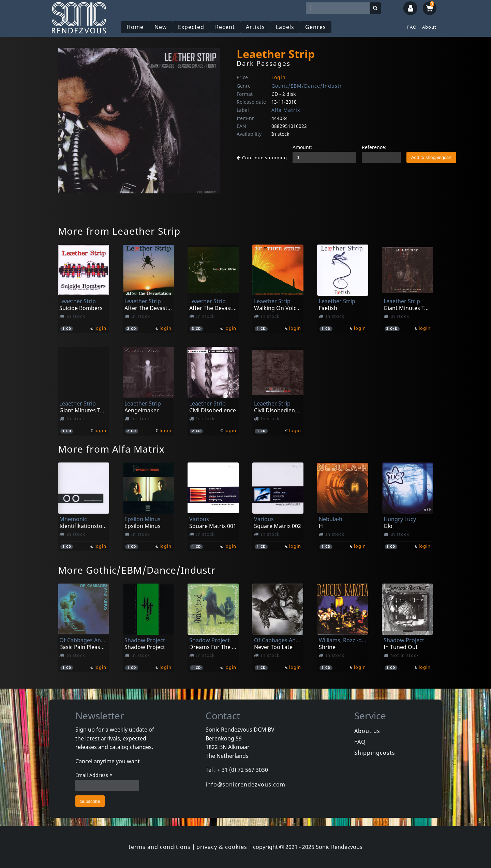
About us (367, 731)
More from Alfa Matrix (111, 449)
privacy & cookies (222, 847)
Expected (191, 27)
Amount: (302, 147)
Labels (285, 27)
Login (279, 77)
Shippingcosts (375, 753)
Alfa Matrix (286, 110)
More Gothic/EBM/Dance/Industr (137, 570)
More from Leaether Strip (119, 231)
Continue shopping (262, 158)
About (429, 27)
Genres (316, 27)
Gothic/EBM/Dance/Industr (307, 86)
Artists (255, 27)
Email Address (94, 775)
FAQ (412, 27)
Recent (225, 27)
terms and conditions (160, 847)
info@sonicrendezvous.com (245, 784)
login (100, 328)
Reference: (374, 147)
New (161, 27)
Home (135, 27)
